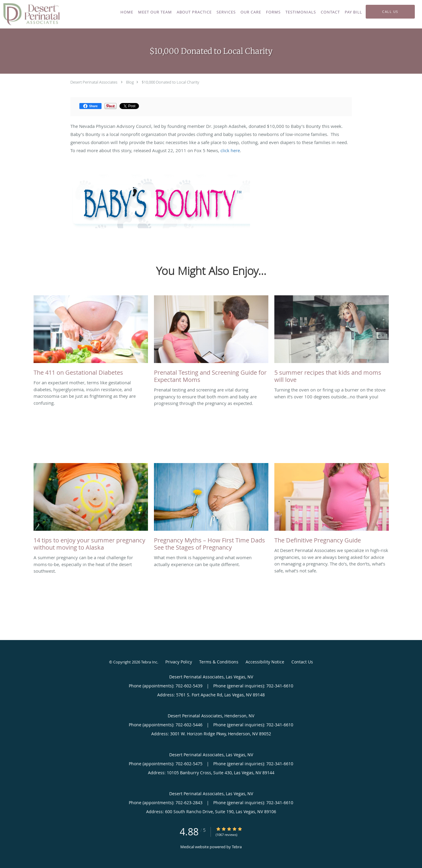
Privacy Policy (179, 662)
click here (230, 150)
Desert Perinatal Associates (94, 82)
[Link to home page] (30, 14)
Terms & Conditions (219, 662)
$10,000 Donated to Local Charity (170, 82)
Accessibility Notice (265, 662)
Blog (130, 82)
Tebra (237, 847)
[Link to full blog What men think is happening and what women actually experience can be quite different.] (211, 509)
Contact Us (302, 662)
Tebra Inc (149, 662)
